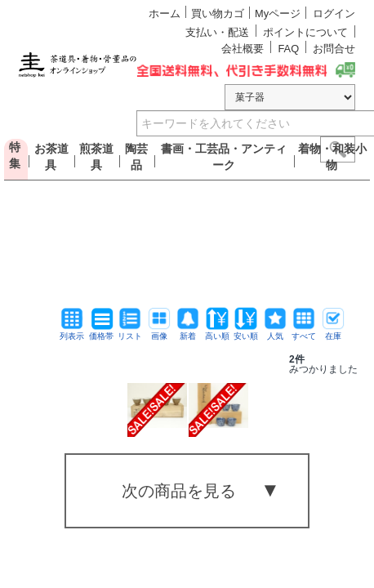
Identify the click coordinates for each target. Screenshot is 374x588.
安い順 (246, 332)
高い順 (217, 332)
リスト (130, 332)
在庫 (333, 332)
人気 (275, 332)
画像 (159, 332)
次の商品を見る (179, 491)
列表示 (72, 332)
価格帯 (101, 332)
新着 (188, 332)
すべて (304, 332)
